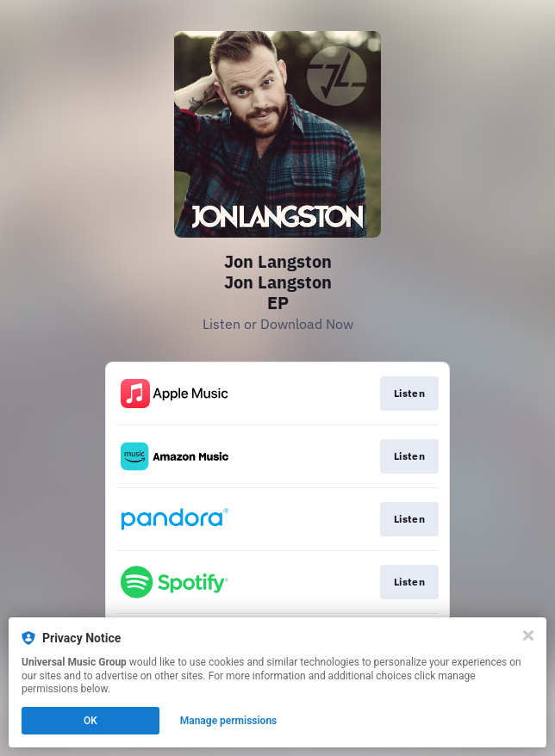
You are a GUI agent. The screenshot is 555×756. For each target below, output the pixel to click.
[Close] (528, 635)
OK (90, 721)
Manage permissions (229, 721)
